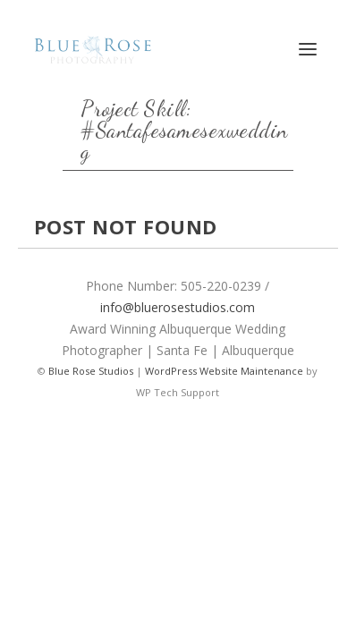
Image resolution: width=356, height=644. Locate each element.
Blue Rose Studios (91, 371)
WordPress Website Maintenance (224, 371)
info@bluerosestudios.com (178, 307)
